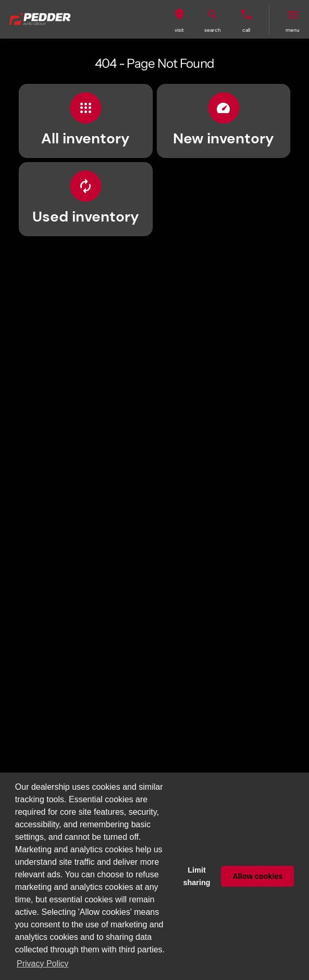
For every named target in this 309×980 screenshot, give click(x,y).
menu (293, 30)
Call (246, 30)
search (213, 30)
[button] (179, 19)
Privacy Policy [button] (43, 964)
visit (179, 30)
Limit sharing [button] (197, 876)
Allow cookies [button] (257, 876)
